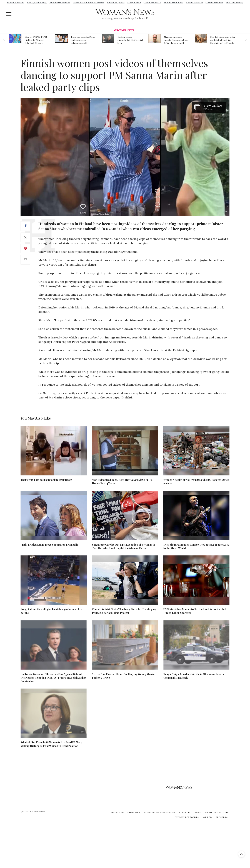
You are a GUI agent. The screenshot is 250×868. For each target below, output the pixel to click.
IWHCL (198, 813)
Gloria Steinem (214, 3)
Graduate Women (217, 813)
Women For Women (187, 817)
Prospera (222, 817)
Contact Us (117, 813)
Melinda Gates (16, 3)
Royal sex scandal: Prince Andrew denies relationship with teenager (83, 40)
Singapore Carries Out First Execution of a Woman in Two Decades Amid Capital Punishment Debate (123, 546)
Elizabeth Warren (60, 3)
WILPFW (207, 817)
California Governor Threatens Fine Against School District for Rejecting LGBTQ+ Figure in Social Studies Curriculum (53, 678)
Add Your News (124, 30)
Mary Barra (134, 3)
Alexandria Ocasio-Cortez (89, 3)
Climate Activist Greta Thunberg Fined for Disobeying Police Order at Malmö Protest (124, 611)
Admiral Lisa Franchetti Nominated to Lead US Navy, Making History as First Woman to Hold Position (52, 744)
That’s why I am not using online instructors (46, 480)
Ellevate (185, 813)
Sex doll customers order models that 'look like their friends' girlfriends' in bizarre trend (223, 40)
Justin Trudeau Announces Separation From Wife (49, 545)
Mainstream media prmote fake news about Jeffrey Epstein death (176, 40)
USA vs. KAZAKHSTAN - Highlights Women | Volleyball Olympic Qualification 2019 (37, 40)
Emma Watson (194, 3)
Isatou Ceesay (235, 3)
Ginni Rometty (152, 3)
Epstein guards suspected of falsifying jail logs (130, 40)
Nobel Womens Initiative (160, 813)
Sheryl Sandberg (37, 3)
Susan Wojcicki (116, 3)
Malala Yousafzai (173, 3)
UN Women (134, 813)
